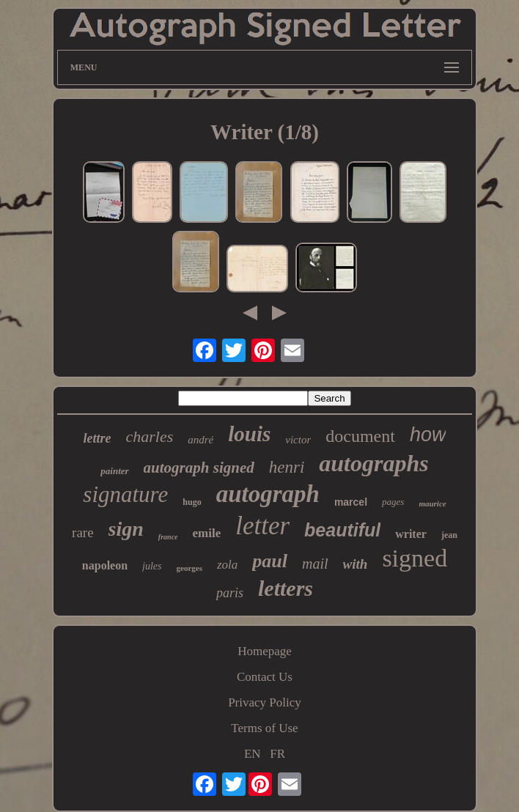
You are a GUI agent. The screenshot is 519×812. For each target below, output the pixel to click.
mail (315, 564)
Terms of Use (264, 728)
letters (286, 588)
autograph (268, 494)
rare (83, 532)
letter (262, 526)
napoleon (105, 565)
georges (189, 568)
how (428, 435)
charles (150, 436)
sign (126, 529)
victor (298, 440)
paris (230, 593)
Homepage (265, 651)
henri (287, 467)
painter (114, 471)
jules (152, 566)
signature (125, 494)
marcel (351, 502)
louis (249, 434)
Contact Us (265, 677)
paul (270, 561)
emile (207, 533)
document (360, 436)
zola (227, 565)
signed (415, 558)
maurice (432, 503)
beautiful (342, 530)
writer (411, 534)
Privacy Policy (265, 702)
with (356, 564)
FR (277, 754)
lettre (97, 438)
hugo (192, 502)
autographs (373, 463)
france (168, 537)
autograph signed (199, 468)
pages (393, 502)
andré (200, 440)
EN (253, 754)
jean (449, 535)
